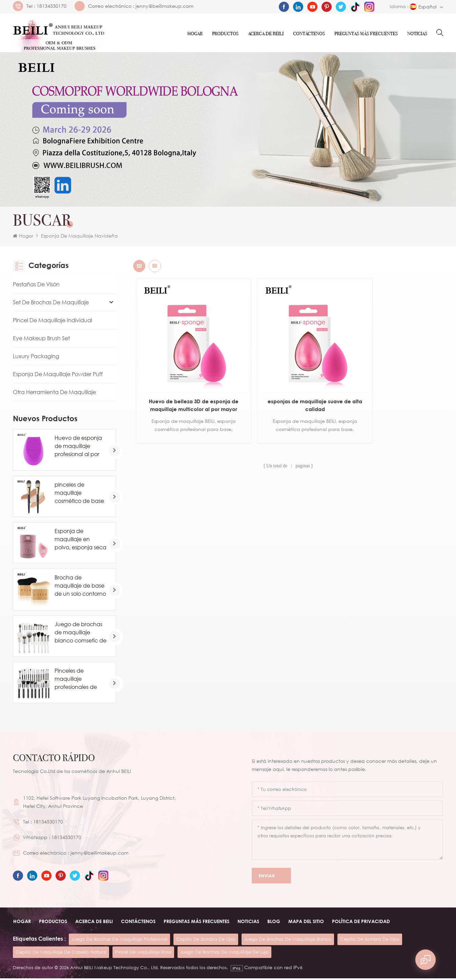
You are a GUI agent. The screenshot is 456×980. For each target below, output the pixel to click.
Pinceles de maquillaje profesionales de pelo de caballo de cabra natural (79, 680)
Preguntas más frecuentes (366, 34)
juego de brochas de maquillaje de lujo (224, 954)
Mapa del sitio (306, 923)
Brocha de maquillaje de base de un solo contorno (80, 587)
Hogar (195, 34)
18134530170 (51, 6)
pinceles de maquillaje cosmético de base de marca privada (79, 494)
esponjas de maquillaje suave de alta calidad (288, 388)
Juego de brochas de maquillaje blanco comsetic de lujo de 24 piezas (80, 634)
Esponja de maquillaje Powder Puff (58, 376)
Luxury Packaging (36, 358)
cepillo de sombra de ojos (206, 941)
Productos (225, 34)
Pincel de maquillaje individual (53, 322)
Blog (273, 923)
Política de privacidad (361, 923)
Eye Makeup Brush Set (41, 340)
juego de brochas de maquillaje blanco (288, 941)
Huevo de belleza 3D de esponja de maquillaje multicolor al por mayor (185, 389)
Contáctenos (309, 34)
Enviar (271, 877)
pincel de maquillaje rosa (143, 954)
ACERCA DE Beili (266, 34)
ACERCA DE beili (94, 923)
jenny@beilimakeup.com (164, 6)
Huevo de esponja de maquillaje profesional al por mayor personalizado (78, 448)
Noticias (417, 34)
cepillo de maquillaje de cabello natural (61, 954)
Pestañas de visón (36, 286)
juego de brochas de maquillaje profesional (119, 941)
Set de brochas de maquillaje (51, 304)
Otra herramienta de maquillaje (54, 394)
